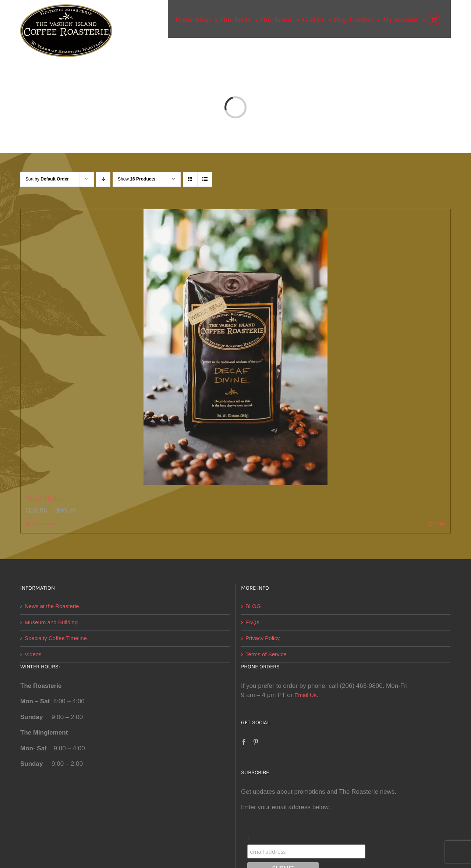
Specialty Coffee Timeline (56, 638)
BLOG (253, 606)
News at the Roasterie (52, 606)
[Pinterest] (256, 742)
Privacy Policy (263, 638)
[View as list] (205, 179)
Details (439, 524)
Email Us (305, 695)
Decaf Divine (45, 499)
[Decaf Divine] (235, 347)
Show (137, 179)
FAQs (252, 622)
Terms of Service (266, 654)
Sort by (47, 179)
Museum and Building (51, 622)
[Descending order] (103, 179)
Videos (33, 654)
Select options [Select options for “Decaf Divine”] (44, 524)
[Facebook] (244, 742)
